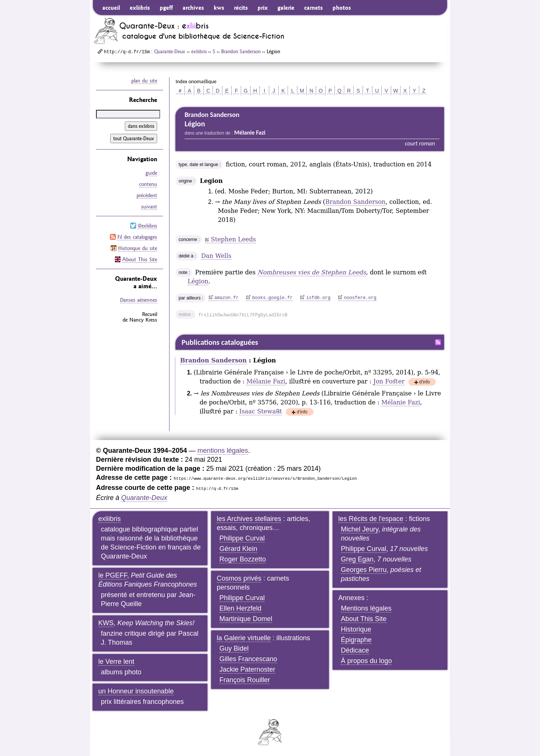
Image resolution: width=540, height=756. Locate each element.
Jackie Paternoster (247, 669)
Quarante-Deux (170, 51)
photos (342, 7)
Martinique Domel (246, 619)
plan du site (144, 81)
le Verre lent (116, 662)
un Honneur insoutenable (136, 691)
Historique (356, 629)
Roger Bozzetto (243, 559)
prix (263, 7)
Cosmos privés (239, 578)
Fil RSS (438, 342)
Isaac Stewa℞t (261, 411)
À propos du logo (366, 661)
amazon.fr (227, 298)
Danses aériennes (139, 300)
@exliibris (147, 226)
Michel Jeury (360, 529)
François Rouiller (245, 680)
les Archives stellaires (249, 519)
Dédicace (355, 650)
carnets (313, 7)
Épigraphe (356, 640)
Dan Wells (216, 256)
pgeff (166, 7)
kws (219, 7)
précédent (147, 195)
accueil (111, 7)
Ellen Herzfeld (240, 608)
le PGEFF (113, 575)
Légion (198, 281)
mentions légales (223, 451)
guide (151, 173)
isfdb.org (318, 298)
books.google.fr (272, 298)
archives (193, 7)
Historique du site (138, 248)
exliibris (140, 7)
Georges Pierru (364, 570)
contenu (148, 184)
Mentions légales (366, 608)
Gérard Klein (238, 549)
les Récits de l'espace (371, 519)
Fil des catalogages (137, 237)
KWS (106, 623)
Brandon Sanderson (241, 51)
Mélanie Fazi (266, 381)
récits (241, 7)
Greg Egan (357, 559)
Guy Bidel (234, 648)
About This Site (140, 259)
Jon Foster (389, 381)
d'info (424, 382)
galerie (286, 7)
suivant (149, 207)
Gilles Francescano (248, 659)
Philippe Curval (242, 538)
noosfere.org (360, 298)
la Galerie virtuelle (244, 638)
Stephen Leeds (233, 239)
